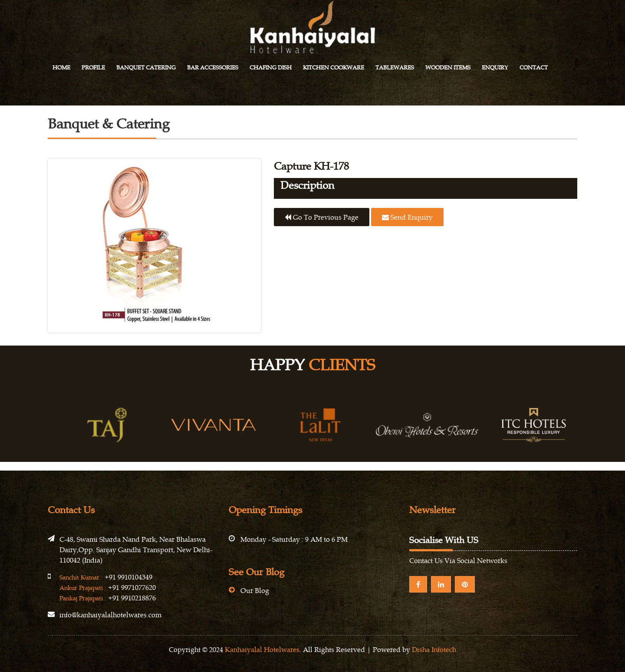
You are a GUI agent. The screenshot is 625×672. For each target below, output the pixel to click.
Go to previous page (322, 217)
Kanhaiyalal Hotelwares (262, 649)
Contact (534, 68)
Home (61, 68)
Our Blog (255, 590)
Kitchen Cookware (334, 68)
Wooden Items (448, 68)
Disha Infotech (434, 649)
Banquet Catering (146, 68)
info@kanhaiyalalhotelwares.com (110, 615)
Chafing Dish (271, 68)
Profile (93, 68)
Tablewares (395, 68)
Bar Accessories (213, 68)
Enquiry (495, 68)
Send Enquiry (407, 217)
